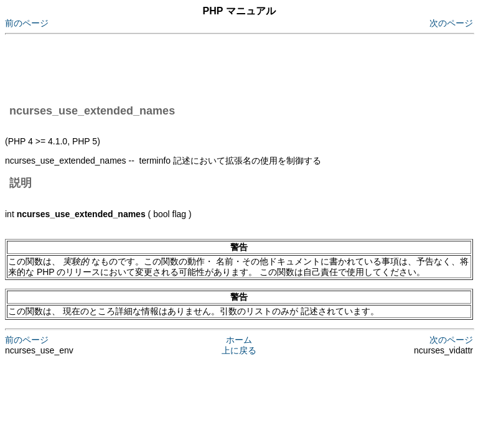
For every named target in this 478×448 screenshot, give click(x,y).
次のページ (451, 23)
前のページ (27, 23)
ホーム (239, 340)
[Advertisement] (232, 67)
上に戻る (239, 350)
